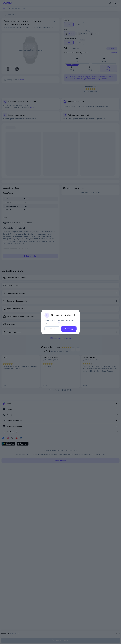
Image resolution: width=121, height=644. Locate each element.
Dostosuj (52, 329)
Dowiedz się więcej (65, 323)
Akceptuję (69, 329)
